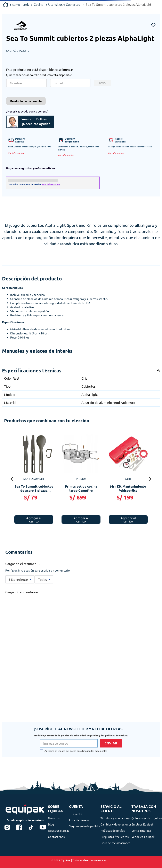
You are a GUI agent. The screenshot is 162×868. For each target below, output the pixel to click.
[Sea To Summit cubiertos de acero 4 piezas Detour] (60, 466)
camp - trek (21, 4)
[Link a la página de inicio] (6, 5)
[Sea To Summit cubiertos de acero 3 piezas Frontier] (107, 466)
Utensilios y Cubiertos (64, 4)
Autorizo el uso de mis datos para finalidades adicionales (76, 751)
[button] (16, 153)
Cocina (38, 4)
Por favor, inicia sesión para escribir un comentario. (38, 558)
